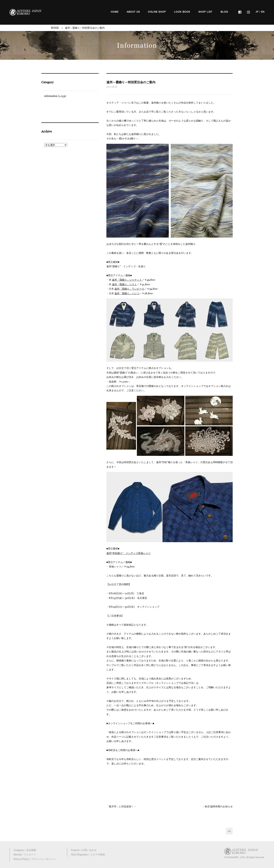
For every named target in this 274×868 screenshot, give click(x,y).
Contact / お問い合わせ (84, 850)
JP (257, 12)
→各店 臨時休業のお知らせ (217, 806)
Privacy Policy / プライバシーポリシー (35, 859)
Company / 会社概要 (25, 850)
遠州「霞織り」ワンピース (129, 289)
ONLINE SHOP (157, 12)
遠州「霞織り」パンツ (127, 293)
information (51, 96)
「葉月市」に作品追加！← (121, 806)
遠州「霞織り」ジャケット (127, 280)
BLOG (224, 12)
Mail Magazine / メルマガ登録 (88, 854)
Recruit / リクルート (25, 854)
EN (263, 12)
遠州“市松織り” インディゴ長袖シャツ (128, 553)
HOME (115, 12)
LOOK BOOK (182, 12)
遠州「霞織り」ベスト (124, 284)
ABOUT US (133, 12)
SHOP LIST (205, 12)
